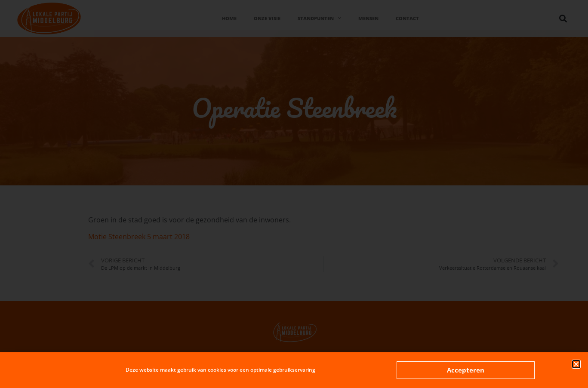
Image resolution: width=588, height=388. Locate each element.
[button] (576, 364)
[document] (294, 194)
